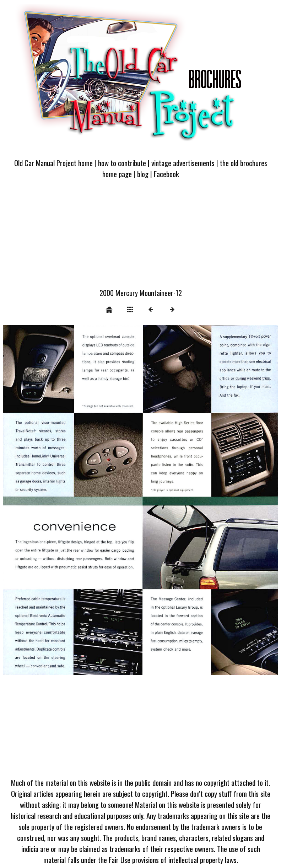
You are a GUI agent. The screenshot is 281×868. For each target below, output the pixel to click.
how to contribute (122, 163)
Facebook (166, 174)
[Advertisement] (140, 238)
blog (143, 174)
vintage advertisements (183, 163)
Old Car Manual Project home (53, 163)
